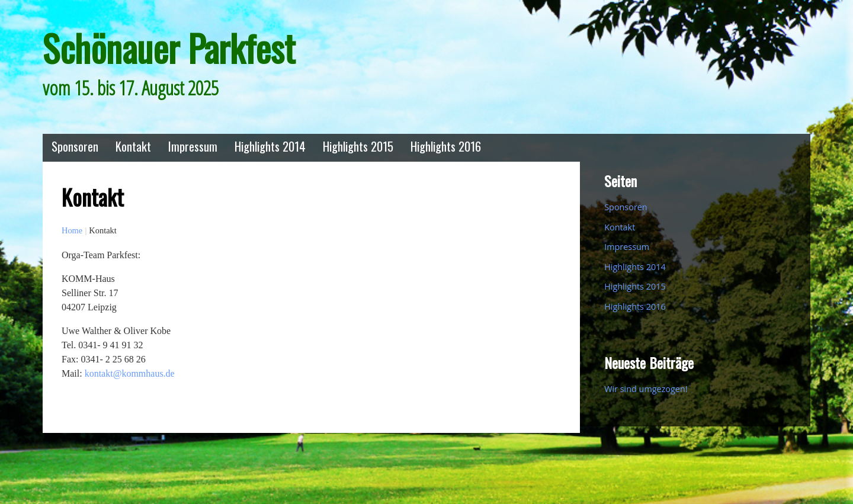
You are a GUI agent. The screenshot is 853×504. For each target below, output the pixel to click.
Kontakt (133, 146)
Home (72, 230)
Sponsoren (75, 146)
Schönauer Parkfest (169, 48)
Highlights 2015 (358, 146)
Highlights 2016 (446, 146)
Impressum (193, 146)
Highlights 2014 (270, 146)
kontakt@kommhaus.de (130, 373)
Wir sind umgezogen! (646, 389)
